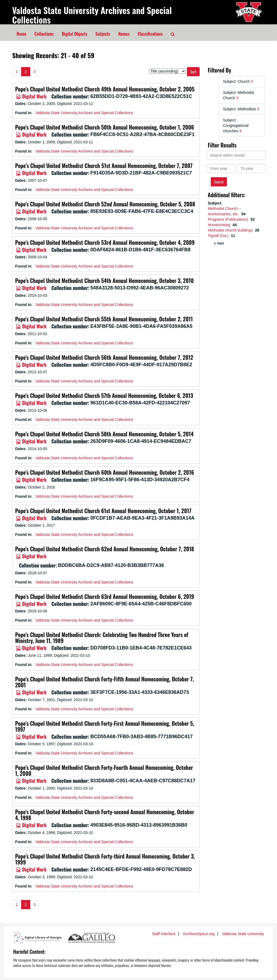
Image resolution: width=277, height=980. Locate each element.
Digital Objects (74, 34)
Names (124, 34)
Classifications (150, 34)
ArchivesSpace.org (199, 934)
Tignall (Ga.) (219, 236)
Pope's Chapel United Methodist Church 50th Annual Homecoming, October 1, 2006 (105, 127)
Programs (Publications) (228, 219)
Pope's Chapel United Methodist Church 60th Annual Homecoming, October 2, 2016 (105, 472)
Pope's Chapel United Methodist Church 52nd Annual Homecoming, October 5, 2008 (105, 204)
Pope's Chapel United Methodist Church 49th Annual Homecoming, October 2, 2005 (105, 89)
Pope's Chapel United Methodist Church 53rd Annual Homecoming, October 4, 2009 (105, 242)
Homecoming (219, 225)
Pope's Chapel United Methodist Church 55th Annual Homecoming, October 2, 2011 (104, 319)
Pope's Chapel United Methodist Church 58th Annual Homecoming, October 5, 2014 (104, 434)
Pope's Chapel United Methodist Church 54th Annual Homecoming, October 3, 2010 (104, 281)
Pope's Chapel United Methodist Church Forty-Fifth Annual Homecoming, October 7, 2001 (105, 682)
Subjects (103, 34)
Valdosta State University (243, 934)
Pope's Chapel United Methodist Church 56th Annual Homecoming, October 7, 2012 (104, 357)
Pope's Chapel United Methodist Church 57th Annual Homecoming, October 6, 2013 (104, 395)
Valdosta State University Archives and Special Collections (92, 15)
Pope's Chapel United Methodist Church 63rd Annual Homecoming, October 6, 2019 (105, 596)
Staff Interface (164, 934)
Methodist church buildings (231, 230)
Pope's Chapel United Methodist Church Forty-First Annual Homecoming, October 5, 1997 (105, 726)
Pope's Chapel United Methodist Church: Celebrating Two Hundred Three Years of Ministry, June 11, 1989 (102, 638)
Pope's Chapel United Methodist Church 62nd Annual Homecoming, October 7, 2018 (105, 549)
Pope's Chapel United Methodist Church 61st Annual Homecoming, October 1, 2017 (103, 511)
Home (21, 34)
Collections (44, 34)
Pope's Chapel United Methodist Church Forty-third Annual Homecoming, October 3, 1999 (105, 859)
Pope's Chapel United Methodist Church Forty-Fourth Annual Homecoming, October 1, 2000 (104, 770)
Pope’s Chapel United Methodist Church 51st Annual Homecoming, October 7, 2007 (104, 166)
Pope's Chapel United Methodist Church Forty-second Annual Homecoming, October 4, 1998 (105, 815)
